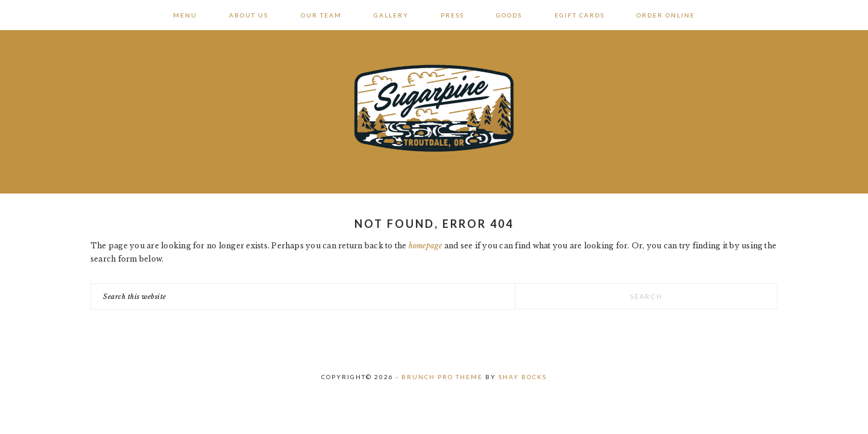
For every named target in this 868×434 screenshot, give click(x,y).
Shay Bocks (523, 377)
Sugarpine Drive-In (434, 108)
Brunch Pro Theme (442, 377)
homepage (426, 246)
